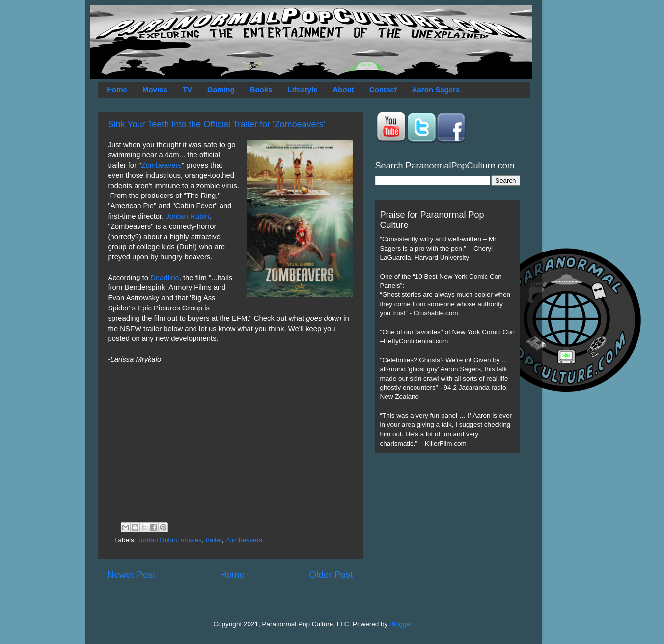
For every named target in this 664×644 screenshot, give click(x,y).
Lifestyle (303, 90)
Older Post (331, 574)
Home (117, 90)
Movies (155, 90)
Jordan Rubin (187, 216)
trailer (213, 540)
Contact (383, 90)
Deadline (165, 278)
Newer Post (132, 574)
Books (261, 90)
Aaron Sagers (436, 90)
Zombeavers (161, 165)
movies (191, 540)
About (344, 90)
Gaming (221, 90)
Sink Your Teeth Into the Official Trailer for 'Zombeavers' (217, 124)
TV (187, 90)
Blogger (401, 624)
